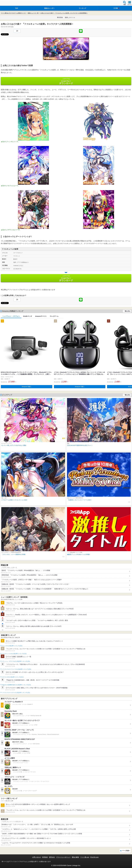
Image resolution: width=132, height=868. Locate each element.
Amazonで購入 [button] (27, 387)
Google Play (66, 81)
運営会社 (52, 857)
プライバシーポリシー (63, 857)
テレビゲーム (54, 316)
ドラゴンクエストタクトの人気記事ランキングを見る (16, 693)
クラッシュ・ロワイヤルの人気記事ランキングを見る (16, 661)
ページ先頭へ (126, 851)
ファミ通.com (85, 857)
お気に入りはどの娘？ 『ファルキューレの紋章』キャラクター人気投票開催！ (64, 13)
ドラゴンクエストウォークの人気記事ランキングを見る (17, 669)
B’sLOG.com (95, 857)
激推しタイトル (70, 17)
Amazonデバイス (41, 316)
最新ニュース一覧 (33, 13)
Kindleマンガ (27, 316)
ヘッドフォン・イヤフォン (11, 316)
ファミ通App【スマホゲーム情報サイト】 (13, 13)
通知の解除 (75, 857)
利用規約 (45, 857)
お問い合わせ (37, 857)
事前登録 (60, 17)
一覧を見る (127, 311)
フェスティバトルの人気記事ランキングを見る (14, 654)
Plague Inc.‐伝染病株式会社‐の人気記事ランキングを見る (16, 685)
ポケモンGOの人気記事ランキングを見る (13, 677)
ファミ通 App (8, 3)
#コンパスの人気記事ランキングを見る (12, 646)
